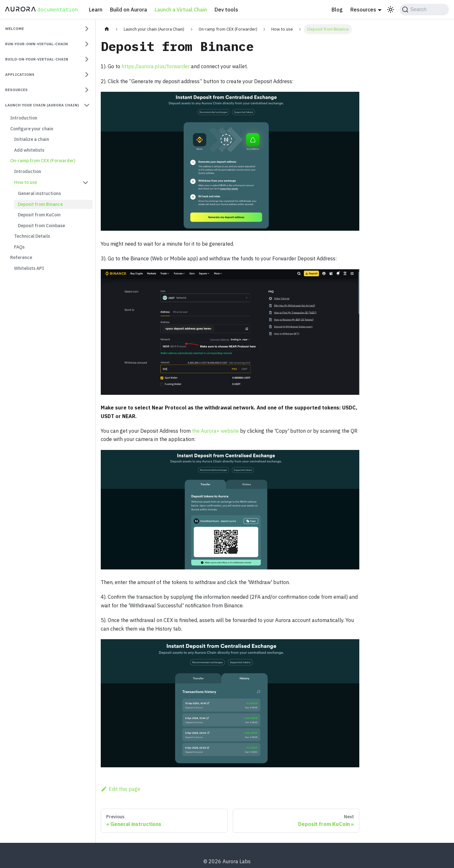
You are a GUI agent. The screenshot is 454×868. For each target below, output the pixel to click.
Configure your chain (32, 129)
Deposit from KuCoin (39, 215)
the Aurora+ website (215, 431)
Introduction (24, 118)
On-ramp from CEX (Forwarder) (43, 161)
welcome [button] (15, 29)
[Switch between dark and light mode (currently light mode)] (391, 10)
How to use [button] (26, 182)
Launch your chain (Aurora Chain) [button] (42, 105)
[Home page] (107, 29)
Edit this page (121, 789)
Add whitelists (29, 150)
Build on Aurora (128, 10)
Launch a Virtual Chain (181, 10)
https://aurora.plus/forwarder (156, 66)
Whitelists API (29, 268)
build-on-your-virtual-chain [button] (37, 59)
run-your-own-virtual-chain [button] (37, 44)
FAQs (19, 247)
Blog (337, 10)
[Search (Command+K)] (424, 10)
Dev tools (226, 10)
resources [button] (16, 90)
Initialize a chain (32, 139)
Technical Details (32, 236)
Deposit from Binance (40, 204)
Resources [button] (363, 10)
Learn (96, 10)
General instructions (39, 193)
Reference (21, 257)
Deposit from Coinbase (41, 226)
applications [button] (20, 74)
